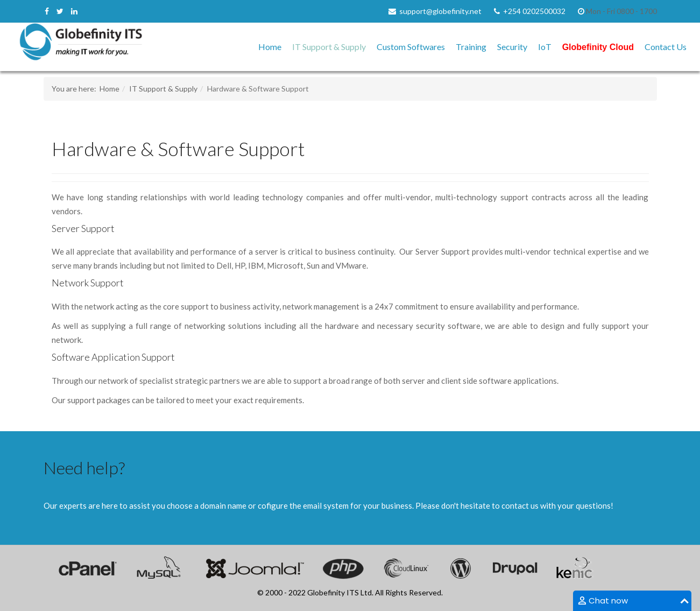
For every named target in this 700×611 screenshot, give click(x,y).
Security (512, 47)
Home (270, 47)
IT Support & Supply (329, 47)
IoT (545, 47)
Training (471, 47)
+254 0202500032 (534, 11)
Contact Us (666, 47)
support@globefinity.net (440, 11)
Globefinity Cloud (598, 47)
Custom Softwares (411, 47)
